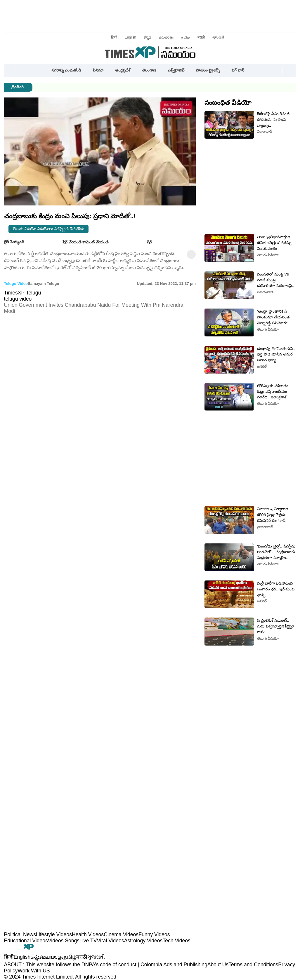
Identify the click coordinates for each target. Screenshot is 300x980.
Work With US (34, 971)
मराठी (201, 37)
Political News (20, 934)
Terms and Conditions (253, 965)
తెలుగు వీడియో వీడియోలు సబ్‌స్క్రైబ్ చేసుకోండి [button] (49, 229)
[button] (256, 71)
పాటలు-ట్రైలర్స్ (208, 70)
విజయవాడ (265, 292)
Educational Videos (26, 941)
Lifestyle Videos (54, 934)
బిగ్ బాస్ (238, 70)
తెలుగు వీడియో (268, 255)
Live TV (88, 941)
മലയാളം (166, 37)
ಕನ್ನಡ (148, 37)
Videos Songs (64, 941)
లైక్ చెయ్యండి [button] (19, 242)
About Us (218, 965)
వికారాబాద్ (265, 132)
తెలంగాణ (149, 70)
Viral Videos (110, 941)
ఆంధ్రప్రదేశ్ (123, 70)
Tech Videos (176, 941)
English (131, 37)
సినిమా (98, 70)
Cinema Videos (121, 934)
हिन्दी (114, 37)
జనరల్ (262, 367)
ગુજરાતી (218, 37)
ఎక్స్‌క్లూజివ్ (176, 70)
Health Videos (88, 934)
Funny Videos (154, 934)
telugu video (16, 284)
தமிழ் (185, 37)
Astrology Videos (143, 941)
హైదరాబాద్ (265, 527)
